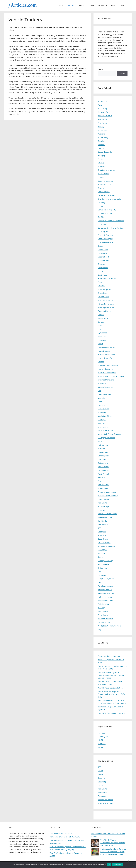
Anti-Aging (102, 123)
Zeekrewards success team (109, 656)
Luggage (101, 405)
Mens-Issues (103, 427)
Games (101, 322)
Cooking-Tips (103, 231)
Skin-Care (102, 535)
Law (99, 391)
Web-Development (106, 600)
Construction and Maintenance (111, 221)
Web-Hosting (103, 604)
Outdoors (102, 459)
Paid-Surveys (103, 467)
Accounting (103, 101)
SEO (99, 528)
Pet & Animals (104, 474)
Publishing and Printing (108, 496)
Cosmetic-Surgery (105, 235)
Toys (100, 582)
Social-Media (103, 550)
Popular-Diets (104, 485)
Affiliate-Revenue (105, 116)
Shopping (102, 532)
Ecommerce (103, 268)
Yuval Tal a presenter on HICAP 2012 (65, 837)
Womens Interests (105, 619)
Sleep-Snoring (104, 539)
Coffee (101, 206)
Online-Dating (104, 452)
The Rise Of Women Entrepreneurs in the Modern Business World (113, 843)
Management (103, 409)
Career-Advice (104, 192)
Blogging (102, 156)
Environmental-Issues (107, 278)
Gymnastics (103, 333)
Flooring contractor (106, 307)
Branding (102, 166)
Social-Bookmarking (106, 546)
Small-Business (104, 543)
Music (113, 5)
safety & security (105, 517)
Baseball (101, 145)
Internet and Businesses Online (111, 376)
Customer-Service (105, 242)
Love (100, 401)
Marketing (102, 412)
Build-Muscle (103, 174)
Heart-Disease (104, 351)
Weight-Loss (103, 611)
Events (101, 282)
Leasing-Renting (105, 394)
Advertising (103, 108)
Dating (101, 246)
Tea (99, 572)
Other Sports (103, 456)
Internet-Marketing (106, 380)
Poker (100, 481)
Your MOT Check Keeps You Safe (111, 713)
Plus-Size (101, 477)
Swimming (102, 568)
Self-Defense (103, 524)
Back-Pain (102, 141)
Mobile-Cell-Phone (106, 430)
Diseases (101, 264)
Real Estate (102, 503)
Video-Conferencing (106, 593)
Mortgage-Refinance (106, 438)
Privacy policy (117, 865)
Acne (100, 105)
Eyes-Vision (102, 293)
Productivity (103, 488)
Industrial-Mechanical (107, 373)
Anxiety (101, 127)
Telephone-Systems (106, 579)
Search (101, 70)
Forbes (101, 747)
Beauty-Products (105, 152)
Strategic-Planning (106, 561)
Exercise (101, 286)
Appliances (102, 130)
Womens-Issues (104, 622)
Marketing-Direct (105, 416)
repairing (102, 510)
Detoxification (104, 260)
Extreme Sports (104, 289)
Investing (102, 383)
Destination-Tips (105, 257)
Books (100, 159)
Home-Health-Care (106, 358)
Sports (100, 557)
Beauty (101, 148)
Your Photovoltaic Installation (110, 688)
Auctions (101, 134)
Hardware (102, 340)
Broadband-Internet (106, 170)
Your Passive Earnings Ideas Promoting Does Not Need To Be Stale (112, 694)
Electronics (102, 275)
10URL (100, 740)
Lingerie (101, 398)
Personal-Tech (104, 470)
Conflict (101, 217)
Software (102, 553)
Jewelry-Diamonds (105, 387)
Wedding (102, 608)
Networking (103, 445)
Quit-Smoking (104, 499)
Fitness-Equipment (106, 304)
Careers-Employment (107, 195)
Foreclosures (103, 318)
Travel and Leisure (105, 586)
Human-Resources (106, 369)
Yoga (100, 629)
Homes (101, 362)
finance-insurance (105, 300)
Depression (103, 253)
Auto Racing (103, 137)
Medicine (102, 423)
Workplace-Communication (109, 626)
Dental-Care (103, 250)
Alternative (102, 119)
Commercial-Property (107, 210)
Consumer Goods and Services (111, 228)
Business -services (105, 181)
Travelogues (103, 736)
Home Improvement (106, 354)
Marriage (102, 420)
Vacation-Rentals (105, 590)
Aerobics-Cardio (104, 112)
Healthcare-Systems (106, 347)
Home (61, 5)
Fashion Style (103, 297)
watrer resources (105, 597)
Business (71, 5)
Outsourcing (103, 463)
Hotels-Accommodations (108, 365)
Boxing (101, 163)
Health (81, 5)
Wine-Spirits (103, 615)
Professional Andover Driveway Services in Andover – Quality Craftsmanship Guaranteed (114, 852)
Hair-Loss (102, 336)
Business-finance (105, 184)
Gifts (100, 326)
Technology (102, 5)
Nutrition (102, 449)
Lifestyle (91, 5)
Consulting (102, 224)
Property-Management (107, 492)
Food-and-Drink (104, 311)
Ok (109, 865)
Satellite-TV (102, 521)
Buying (101, 188)
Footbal (101, 315)
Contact (123, 5)
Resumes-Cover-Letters (108, 514)
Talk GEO (102, 733)
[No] (133, 865)
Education (102, 271)
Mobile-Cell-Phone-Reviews (109, 434)
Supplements (103, 564)
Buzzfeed (102, 744)
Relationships (103, 506)
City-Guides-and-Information (110, 199)
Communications (105, 213)
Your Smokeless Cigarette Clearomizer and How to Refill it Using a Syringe (111, 675)
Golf (100, 329)
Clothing (101, 203)
